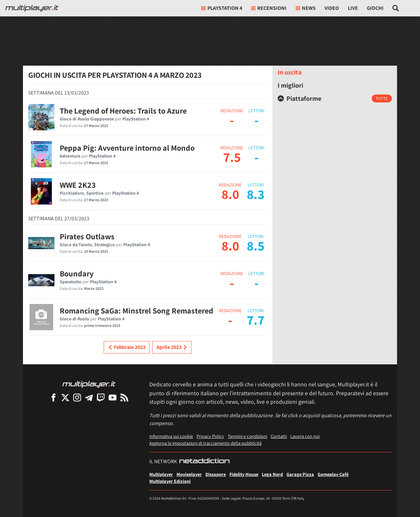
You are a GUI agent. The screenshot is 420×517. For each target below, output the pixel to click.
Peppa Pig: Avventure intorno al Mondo (127, 148)
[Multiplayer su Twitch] (101, 397)
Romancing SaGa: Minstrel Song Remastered (136, 311)
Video (332, 8)
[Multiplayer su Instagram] (77, 397)
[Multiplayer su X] (65, 397)
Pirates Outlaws (87, 236)
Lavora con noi (305, 436)
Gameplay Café (333, 474)
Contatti (279, 436)
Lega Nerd (272, 474)
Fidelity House (244, 474)
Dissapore (216, 474)
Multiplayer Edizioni (170, 481)
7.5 (232, 157)
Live (353, 8)
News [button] (306, 8)
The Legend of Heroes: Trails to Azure (123, 111)
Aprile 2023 (172, 347)
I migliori (290, 85)
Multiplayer (161, 474)
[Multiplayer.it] (32, 8)
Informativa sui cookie (171, 436)
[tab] (335, 98)
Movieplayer (189, 474)
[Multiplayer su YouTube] (113, 397)
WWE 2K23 (78, 185)
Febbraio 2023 (127, 347)
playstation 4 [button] (222, 8)
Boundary (77, 273)
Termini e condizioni (247, 436)
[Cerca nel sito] (396, 8)
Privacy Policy (210, 436)
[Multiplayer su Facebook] (53, 397)
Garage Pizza (300, 474)
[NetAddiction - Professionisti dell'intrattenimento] (204, 462)
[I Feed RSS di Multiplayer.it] (124, 397)
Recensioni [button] (269, 8)
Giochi (375, 8)
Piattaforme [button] (299, 98)
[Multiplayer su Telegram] (89, 397)
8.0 (230, 194)
